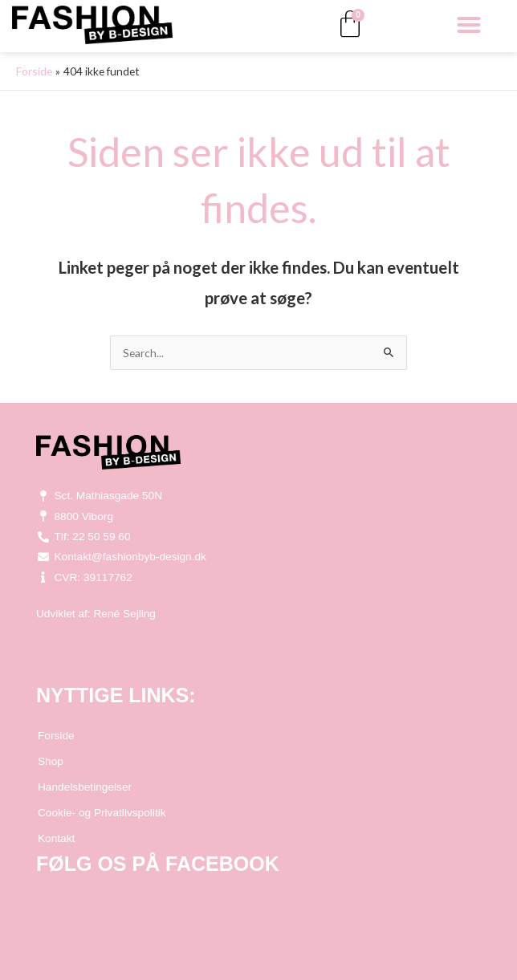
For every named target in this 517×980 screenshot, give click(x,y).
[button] (469, 25)
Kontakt (56, 838)
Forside (56, 736)
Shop (51, 761)
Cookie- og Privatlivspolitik (102, 813)
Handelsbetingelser (85, 787)
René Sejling (124, 614)
